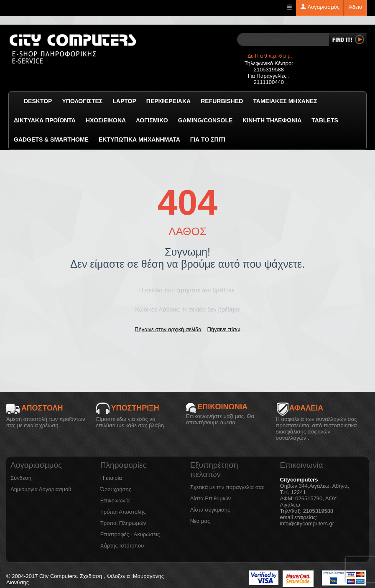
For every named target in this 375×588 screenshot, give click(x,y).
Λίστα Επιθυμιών (211, 498)
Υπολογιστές (82, 101)
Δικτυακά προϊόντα (45, 120)
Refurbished (222, 101)
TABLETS (325, 120)
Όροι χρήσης (116, 489)
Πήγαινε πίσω (224, 329)
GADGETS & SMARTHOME (51, 139)
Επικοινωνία (115, 501)
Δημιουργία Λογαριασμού (41, 489)
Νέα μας (200, 521)
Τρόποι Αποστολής (123, 512)
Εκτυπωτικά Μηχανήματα (139, 139)
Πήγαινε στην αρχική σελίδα (168, 329)
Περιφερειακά (168, 101)
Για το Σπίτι (208, 139)
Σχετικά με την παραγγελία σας (227, 487)
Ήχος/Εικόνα (106, 120)
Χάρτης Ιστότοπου (122, 546)
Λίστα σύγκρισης (210, 510)
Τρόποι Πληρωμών (123, 523)
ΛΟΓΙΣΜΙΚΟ (152, 120)
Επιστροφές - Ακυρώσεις (130, 534)
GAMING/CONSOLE (205, 120)
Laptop (124, 101)
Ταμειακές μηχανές (285, 101)
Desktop (38, 101)
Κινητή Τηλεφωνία (272, 120)
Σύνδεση (21, 478)
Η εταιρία (111, 478)
